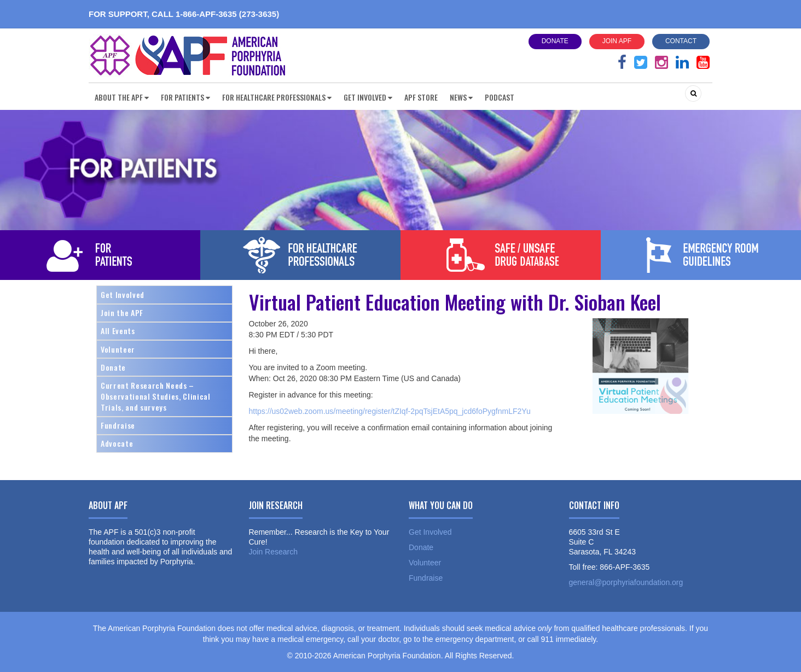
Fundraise (118, 425)
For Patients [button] (185, 97)
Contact (681, 41)
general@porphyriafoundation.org (626, 582)
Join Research (274, 552)
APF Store (421, 97)
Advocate (117, 443)
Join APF (617, 41)
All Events (118, 331)
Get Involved (123, 294)
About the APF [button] (122, 97)
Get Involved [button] (368, 97)
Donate (555, 41)
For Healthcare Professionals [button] (277, 97)
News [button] (461, 97)
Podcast (500, 97)
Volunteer (118, 349)
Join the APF (122, 312)
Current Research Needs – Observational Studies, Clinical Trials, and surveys (156, 396)
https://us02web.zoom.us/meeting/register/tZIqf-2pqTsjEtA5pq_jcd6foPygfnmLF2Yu (390, 411)
